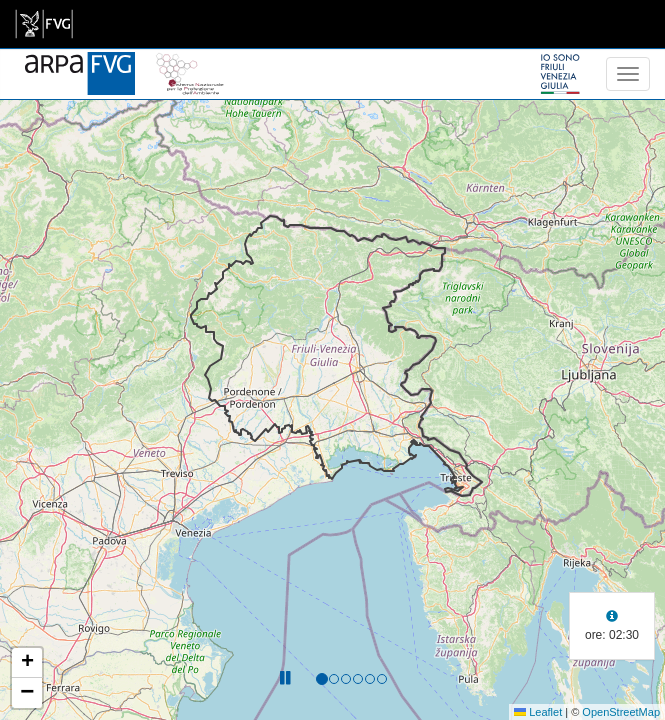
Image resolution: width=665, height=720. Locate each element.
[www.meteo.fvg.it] (80, 62)
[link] (44, 24)
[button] (27, 663)
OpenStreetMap (621, 712)
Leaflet (538, 712)
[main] (44, 24)
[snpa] (190, 62)
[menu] (628, 74)
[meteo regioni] (5, 74)
